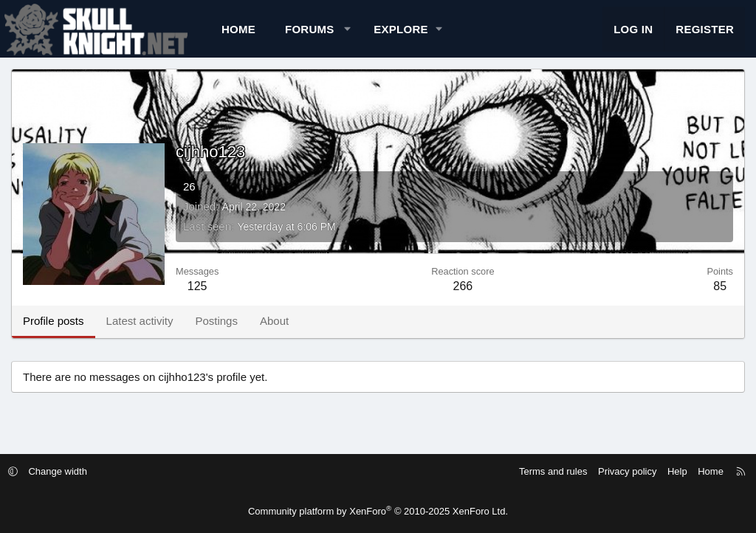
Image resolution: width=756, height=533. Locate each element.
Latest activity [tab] (140, 330)
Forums (310, 34)
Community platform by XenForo (378, 511)
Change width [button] (68, 471)
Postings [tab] (216, 330)
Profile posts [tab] (54, 330)
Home (238, 34)
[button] (347, 34)
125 (197, 296)
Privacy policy (618, 471)
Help (668, 471)
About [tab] (274, 330)
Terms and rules (543, 471)
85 (720, 296)
